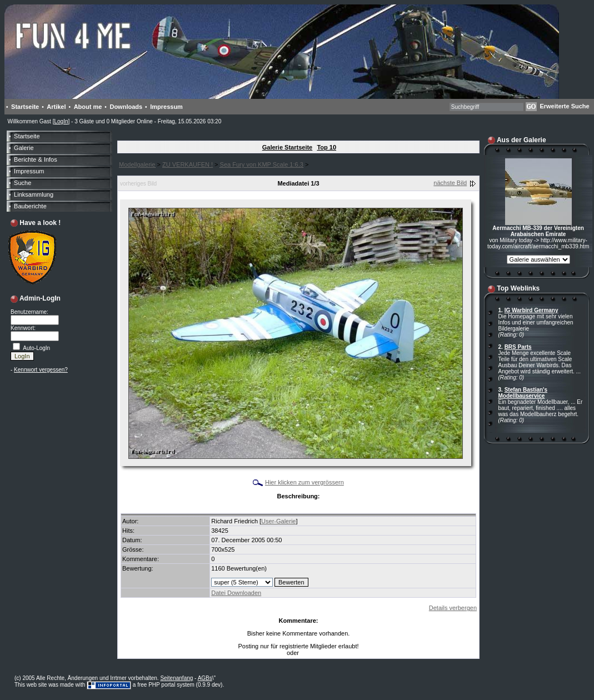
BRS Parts (518, 347)
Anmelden (313, 653)
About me (88, 107)
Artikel (56, 107)
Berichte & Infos (36, 159)
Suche (23, 183)
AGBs (205, 678)
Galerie (24, 148)
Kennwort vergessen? (41, 370)
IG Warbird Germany (531, 310)
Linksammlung (34, 194)
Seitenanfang (176, 678)
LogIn (61, 121)
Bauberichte (30, 206)
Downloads (126, 107)
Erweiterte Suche (564, 106)
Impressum (166, 107)
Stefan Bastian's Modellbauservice (523, 393)
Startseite (25, 107)
